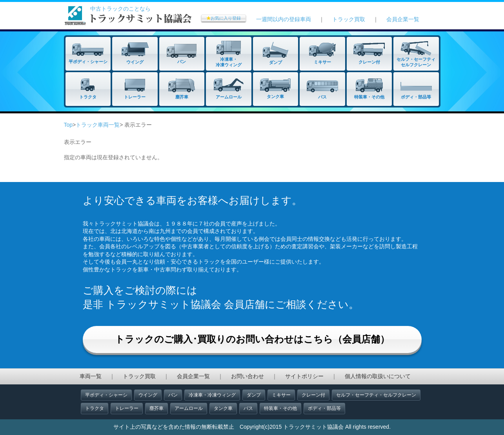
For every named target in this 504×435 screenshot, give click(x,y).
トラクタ (95, 408)
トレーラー (127, 408)
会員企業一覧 (403, 19)
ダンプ (254, 395)
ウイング (148, 395)
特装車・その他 (280, 408)
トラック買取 (349, 19)
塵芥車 (156, 408)
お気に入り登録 (224, 18)
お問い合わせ (247, 376)
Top (68, 125)
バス (248, 408)
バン (173, 395)
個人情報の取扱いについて (378, 376)
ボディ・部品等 (324, 408)
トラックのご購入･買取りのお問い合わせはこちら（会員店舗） (252, 339)
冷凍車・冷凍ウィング (212, 395)
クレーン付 (313, 395)
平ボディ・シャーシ (106, 395)
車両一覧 (91, 376)
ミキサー (281, 395)
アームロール (189, 408)
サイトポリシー (304, 376)
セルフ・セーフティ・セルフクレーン (376, 395)
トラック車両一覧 (98, 125)
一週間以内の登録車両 (284, 19)
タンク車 (223, 408)
